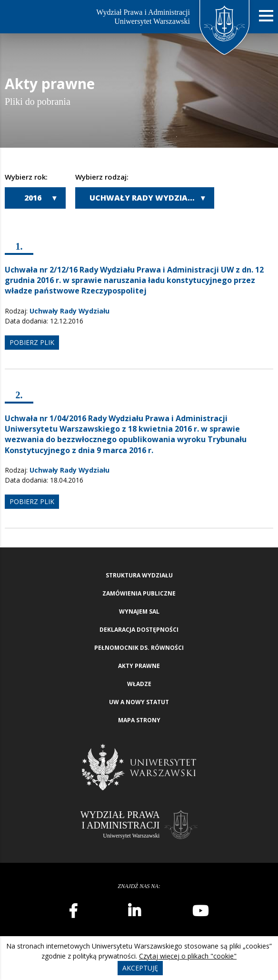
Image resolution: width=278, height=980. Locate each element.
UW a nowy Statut (139, 702)
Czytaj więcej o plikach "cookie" (188, 956)
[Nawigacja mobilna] (266, 16)
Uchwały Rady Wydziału (144, 198)
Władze (139, 684)
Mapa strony (139, 720)
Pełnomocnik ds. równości (139, 648)
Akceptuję (140, 968)
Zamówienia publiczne (139, 593)
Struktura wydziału (139, 575)
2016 (33, 198)
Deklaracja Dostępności (139, 630)
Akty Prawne (139, 666)
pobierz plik (32, 342)
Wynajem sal (139, 611)
